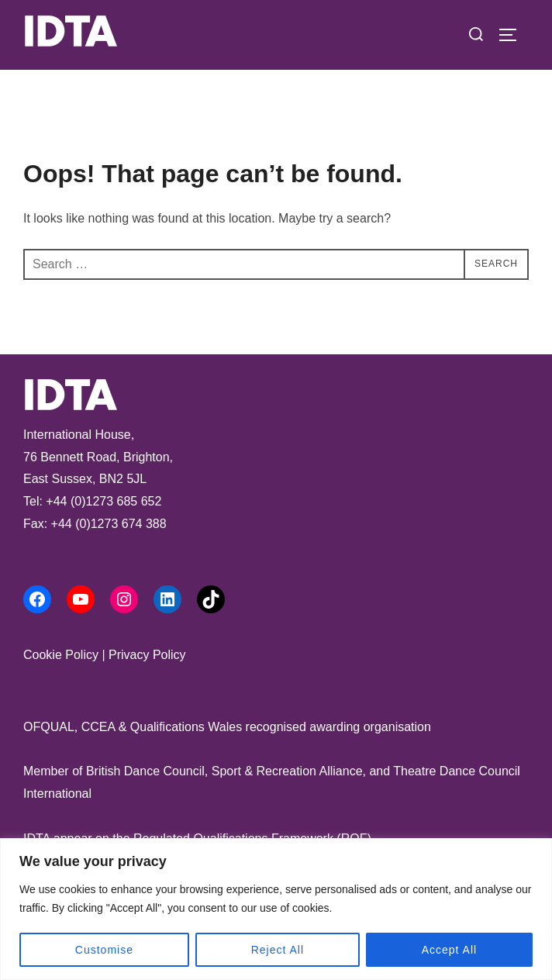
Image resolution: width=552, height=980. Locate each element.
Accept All (449, 950)
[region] (276, 909)
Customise (104, 950)
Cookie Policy (61, 655)
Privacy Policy (147, 655)
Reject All (278, 950)
